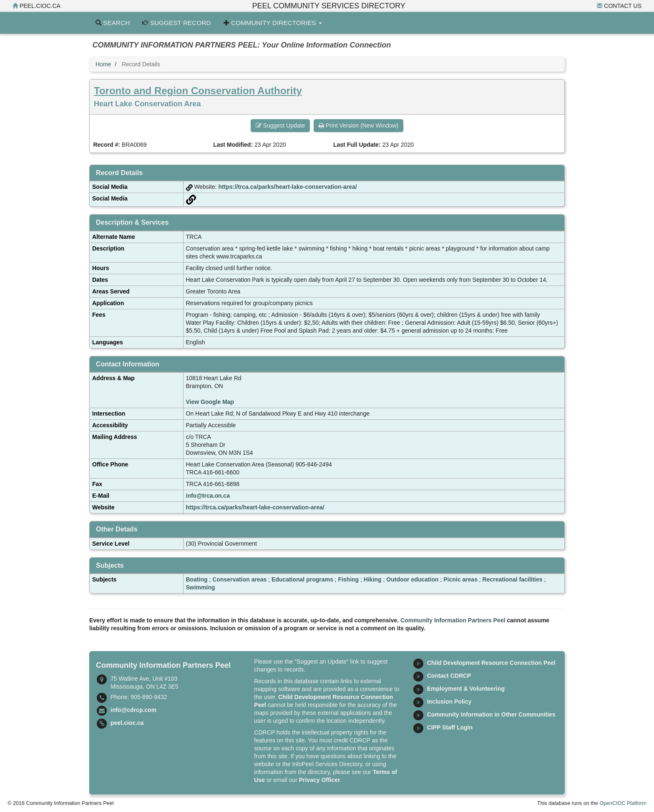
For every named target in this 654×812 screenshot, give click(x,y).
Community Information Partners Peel (453, 620)
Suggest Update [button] (280, 125)
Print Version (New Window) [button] (358, 125)
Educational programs (302, 579)
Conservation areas (239, 579)
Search (113, 23)
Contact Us (619, 6)
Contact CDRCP (449, 676)
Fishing (348, 579)
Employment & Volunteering (466, 689)
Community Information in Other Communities (491, 714)
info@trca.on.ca (208, 496)
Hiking (373, 579)
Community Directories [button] (273, 23)
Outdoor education (412, 579)
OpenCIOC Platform (623, 803)
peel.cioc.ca (36, 6)
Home (103, 64)
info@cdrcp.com (133, 710)
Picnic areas (460, 579)
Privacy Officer (320, 780)
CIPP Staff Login (450, 727)
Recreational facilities (513, 579)
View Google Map (210, 402)
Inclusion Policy (449, 702)
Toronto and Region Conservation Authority (198, 91)
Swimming (201, 587)
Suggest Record (176, 23)
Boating (197, 579)
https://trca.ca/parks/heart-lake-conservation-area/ (288, 187)
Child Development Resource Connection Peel (491, 663)
